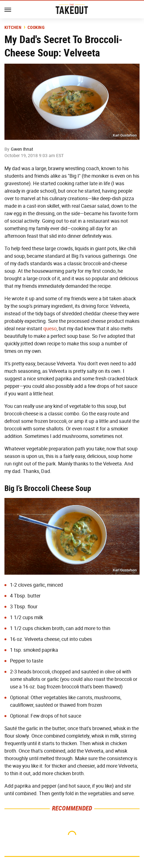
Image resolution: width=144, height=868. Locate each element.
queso (50, 329)
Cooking (36, 28)
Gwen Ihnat (22, 149)
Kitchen (13, 28)
